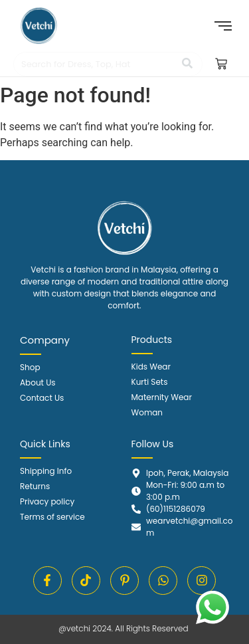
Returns (35, 486)
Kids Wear (151, 367)
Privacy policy (47, 501)
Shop (30, 367)
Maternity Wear (162, 397)
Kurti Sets (150, 382)
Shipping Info (46, 471)
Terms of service (52, 517)
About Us (38, 382)
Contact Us (42, 398)
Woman (147, 412)
